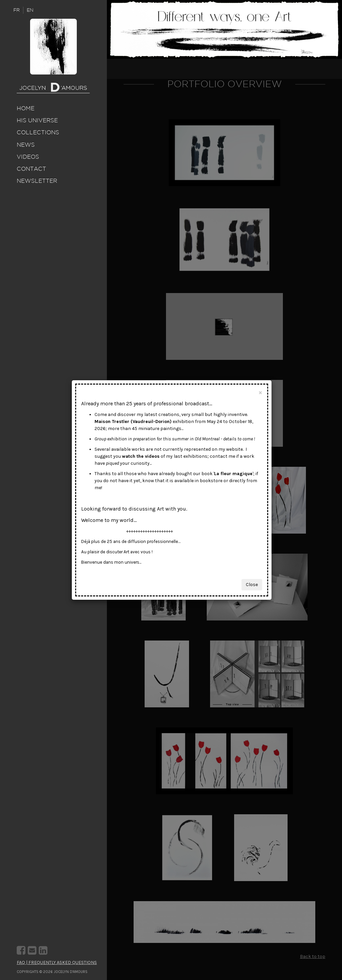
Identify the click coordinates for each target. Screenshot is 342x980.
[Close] (260, 392)
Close (252, 585)
